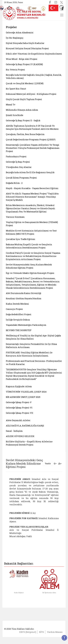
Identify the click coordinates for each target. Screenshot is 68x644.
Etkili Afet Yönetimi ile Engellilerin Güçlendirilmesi (34, 54)
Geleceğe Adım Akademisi (20, 32)
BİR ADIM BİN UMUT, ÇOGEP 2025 (23, 397)
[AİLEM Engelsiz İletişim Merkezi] (20, 9)
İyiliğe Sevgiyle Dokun (18, 320)
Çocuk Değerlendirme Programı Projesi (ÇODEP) (31, 140)
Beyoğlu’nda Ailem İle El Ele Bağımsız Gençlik (30, 172)
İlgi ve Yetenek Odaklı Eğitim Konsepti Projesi (30, 273)
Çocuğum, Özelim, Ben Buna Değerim (25, 134)
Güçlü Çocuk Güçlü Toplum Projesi (24, 99)
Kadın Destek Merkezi (17, 304)
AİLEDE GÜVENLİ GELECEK (20, 436)
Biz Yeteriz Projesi (15, 70)
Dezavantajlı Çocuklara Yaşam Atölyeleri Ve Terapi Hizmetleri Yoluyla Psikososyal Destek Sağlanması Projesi (33, 148)
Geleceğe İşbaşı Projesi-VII (20, 413)
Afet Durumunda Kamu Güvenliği (24, 293)
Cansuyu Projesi (14, 309)
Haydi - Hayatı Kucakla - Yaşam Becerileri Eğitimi (32, 188)
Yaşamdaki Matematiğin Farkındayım (26, 325)
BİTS (42, 632)
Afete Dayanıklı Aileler (18, 420)
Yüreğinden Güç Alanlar (19, 167)
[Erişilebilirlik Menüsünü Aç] (64, 638)
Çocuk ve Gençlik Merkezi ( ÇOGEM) (25, 83)
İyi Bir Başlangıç (15, 38)
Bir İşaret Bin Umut (16, 89)
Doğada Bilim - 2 (14, 183)
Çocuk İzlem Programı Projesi (21, 178)
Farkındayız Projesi (16, 156)
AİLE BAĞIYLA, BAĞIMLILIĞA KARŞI (25, 426)
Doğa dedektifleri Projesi (19, 314)
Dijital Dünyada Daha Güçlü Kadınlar (25, 43)
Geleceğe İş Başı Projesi (18, 162)
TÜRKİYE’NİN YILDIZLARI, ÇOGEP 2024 (26, 392)
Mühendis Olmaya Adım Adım (22, 110)
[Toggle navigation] (62, 15)
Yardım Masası (55, 632)
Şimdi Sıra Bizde (15, 115)
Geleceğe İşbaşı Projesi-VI (19, 408)
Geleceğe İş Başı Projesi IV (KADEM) (24, 64)
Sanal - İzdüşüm (14, 431)
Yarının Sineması (15, 217)
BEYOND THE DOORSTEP (19, 330)
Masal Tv (11, 105)
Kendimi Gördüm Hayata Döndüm (24, 298)
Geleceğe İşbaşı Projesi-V (19, 402)
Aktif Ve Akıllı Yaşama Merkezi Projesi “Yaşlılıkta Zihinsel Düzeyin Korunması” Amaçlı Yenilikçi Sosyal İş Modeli (32, 197)
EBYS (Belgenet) (28, 632)
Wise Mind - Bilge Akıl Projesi (22, 59)
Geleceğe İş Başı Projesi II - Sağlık (23, 120)
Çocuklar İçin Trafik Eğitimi (21, 239)
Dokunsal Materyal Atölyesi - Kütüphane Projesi (31, 94)
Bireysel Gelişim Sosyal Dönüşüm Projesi (27, 48)
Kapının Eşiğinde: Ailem (19, 386)
